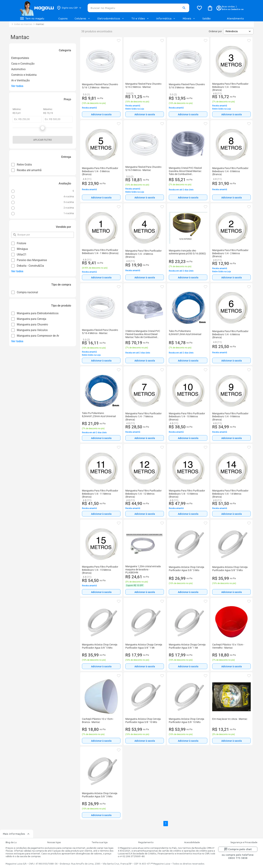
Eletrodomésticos (111, 19)
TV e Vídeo (140, 19)
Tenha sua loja (100, 842)
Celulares (82, 19)
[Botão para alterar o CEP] (69, 8)
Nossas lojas (54, 842)
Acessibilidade (192, 842)
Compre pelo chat (238, 849)
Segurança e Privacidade (244, 842)
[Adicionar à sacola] (101, 114)
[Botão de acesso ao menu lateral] (32, 19)
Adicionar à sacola (101, 114)
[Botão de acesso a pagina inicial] (37, 8)
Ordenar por (215, 31)
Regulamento (146, 842)
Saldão (207, 19)
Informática (166, 19)
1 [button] (166, 823)
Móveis (189, 19)
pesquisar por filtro (17, 233)
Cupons (63, 19)
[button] (184, 8)
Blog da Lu (11, 842)
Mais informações (17, 834)
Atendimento (235, 19)
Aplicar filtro (43, 140)
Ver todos (17, 86)
